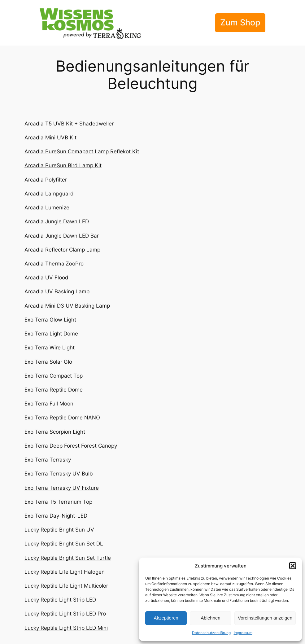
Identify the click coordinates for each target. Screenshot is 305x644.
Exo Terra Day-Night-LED (56, 516)
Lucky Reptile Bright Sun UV (59, 530)
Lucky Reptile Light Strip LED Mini (66, 628)
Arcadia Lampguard (49, 194)
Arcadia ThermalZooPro (54, 264)
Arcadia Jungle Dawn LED (57, 221)
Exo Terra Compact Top (54, 376)
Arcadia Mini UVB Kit (50, 138)
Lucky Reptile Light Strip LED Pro (65, 614)
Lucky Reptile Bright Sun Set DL (64, 544)
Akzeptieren (166, 618)
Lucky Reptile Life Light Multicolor (66, 586)
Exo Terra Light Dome (51, 334)
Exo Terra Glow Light (50, 320)
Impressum (243, 633)
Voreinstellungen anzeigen (265, 618)
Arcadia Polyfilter (46, 180)
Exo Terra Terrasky (48, 460)
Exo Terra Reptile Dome (54, 390)
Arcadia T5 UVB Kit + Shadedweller (69, 124)
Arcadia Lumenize (47, 208)
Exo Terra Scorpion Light (55, 432)
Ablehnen (210, 618)
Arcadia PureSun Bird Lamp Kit (63, 165)
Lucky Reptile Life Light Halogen (65, 572)
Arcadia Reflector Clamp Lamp (62, 250)
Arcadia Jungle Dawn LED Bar (62, 236)
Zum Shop (240, 22)
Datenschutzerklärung (211, 633)
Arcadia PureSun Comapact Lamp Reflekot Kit (82, 151)
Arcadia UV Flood (46, 278)
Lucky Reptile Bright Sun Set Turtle (68, 558)
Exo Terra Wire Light (50, 348)
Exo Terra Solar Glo (48, 362)
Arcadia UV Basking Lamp (57, 291)
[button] (293, 566)
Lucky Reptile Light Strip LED (60, 600)
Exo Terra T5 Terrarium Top (58, 502)
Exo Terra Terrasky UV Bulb (59, 474)
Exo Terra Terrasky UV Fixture (62, 488)
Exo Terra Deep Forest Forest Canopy (71, 446)
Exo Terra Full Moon (49, 404)
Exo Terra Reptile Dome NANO (62, 418)
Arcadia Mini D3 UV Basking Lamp (67, 306)
